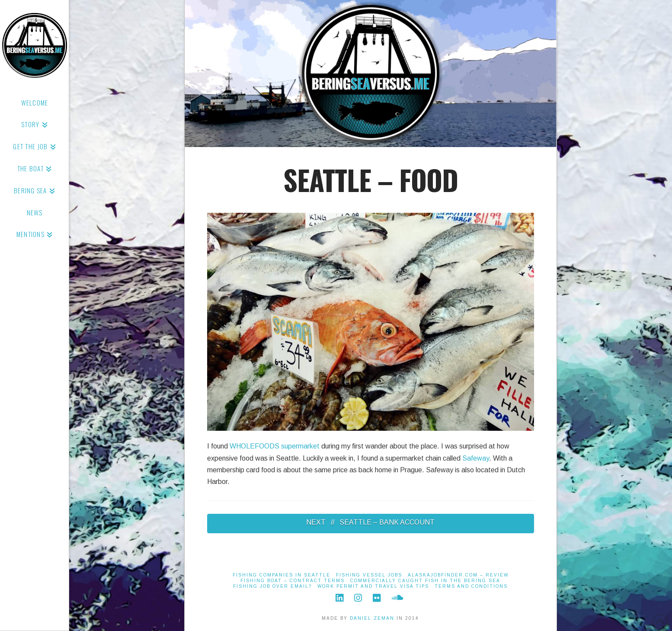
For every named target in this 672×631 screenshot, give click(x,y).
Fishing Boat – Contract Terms (293, 581)
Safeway (476, 458)
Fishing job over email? (272, 586)
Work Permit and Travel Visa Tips (373, 586)
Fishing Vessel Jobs (369, 575)
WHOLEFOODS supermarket (275, 446)
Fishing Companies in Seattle (282, 575)
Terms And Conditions (471, 586)
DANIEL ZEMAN (372, 618)
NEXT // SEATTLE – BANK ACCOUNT (370, 522)
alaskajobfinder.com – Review (458, 575)
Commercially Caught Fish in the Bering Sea (425, 581)
